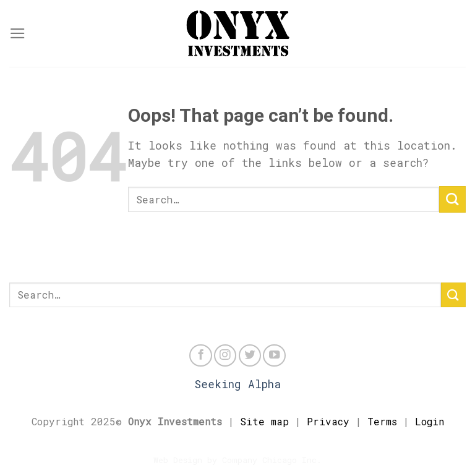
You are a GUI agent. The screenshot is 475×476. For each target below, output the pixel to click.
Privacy (328, 421)
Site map (264, 421)
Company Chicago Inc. (272, 460)
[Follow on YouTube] (274, 355)
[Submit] (452, 199)
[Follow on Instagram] (225, 355)
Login (430, 421)
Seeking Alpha (237, 384)
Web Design (178, 460)
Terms (382, 421)
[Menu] (18, 33)
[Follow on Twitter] (250, 355)
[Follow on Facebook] (200, 355)
